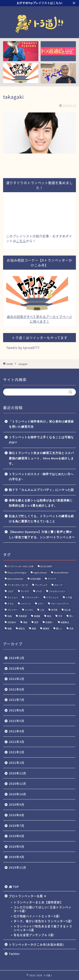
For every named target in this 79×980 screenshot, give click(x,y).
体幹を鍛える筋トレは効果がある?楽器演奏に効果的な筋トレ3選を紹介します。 (41, 503)
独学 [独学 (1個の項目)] (36, 622)
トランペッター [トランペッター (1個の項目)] (32, 597)
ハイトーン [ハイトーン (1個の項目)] (26, 604)
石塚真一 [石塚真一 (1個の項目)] (50, 622)
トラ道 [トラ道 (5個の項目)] (69, 597)
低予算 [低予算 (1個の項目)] (54, 610)
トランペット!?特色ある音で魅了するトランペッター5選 (43, 928)
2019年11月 (18, 867)
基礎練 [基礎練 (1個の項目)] (37, 616)
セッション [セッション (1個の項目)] (13, 597)
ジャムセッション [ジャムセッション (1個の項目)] (57, 591)
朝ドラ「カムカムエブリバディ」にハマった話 (41, 490)
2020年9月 (17, 804)
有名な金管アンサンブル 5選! (34, 935)
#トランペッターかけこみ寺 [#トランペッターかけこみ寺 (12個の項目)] (20, 566)
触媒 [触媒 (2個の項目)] (34, 628)
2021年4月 (17, 731)
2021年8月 (17, 689)
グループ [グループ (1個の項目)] (58, 585)
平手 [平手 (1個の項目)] (60, 616)
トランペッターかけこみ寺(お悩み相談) (36, 944)
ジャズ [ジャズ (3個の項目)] (39, 591)
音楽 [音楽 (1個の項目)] (71, 628)
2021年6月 (17, 710)
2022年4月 (17, 668)
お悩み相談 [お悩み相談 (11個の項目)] (35, 579)
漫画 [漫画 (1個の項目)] (25, 622)
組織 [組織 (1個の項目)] (9, 628)
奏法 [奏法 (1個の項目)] (49, 616)
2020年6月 (17, 836)
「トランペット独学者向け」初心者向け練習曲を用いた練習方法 (41, 424)
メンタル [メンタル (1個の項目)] (29, 610)
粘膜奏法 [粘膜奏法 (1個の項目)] (65, 622)
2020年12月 (18, 773)
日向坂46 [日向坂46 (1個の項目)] (12, 622)
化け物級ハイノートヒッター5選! (37, 916)
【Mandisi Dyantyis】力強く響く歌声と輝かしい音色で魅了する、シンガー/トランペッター (42, 535)
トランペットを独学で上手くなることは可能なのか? (41, 440)
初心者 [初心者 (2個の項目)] (67, 610)
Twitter (14, 954)
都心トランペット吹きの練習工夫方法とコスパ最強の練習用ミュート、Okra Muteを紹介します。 (41, 458)
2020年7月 (17, 826)
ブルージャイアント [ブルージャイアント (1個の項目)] (60, 604)
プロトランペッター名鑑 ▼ (28, 896)
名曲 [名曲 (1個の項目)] (9, 616)
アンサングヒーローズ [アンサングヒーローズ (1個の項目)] (18, 585)
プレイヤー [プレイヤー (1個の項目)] (13, 610)
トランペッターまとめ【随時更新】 (38, 902)
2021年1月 (17, 763)
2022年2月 (17, 679)
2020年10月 (18, 794)
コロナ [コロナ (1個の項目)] (11, 591)
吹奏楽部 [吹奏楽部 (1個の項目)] (23, 616)
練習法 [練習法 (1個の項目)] (22, 628)
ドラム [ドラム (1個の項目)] (11, 604)
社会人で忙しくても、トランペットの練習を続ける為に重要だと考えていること (41, 519)
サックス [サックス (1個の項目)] (25, 591)
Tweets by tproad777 (23, 348)
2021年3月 (17, 742)
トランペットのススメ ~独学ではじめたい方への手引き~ (41, 477)
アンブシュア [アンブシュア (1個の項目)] (41, 585)
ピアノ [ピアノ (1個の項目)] (41, 604)
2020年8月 (17, 815)
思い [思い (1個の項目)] (71, 616)
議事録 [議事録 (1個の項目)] (46, 628)
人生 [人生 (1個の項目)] (42, 610)
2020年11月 (18, 783)
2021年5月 (17, 721)
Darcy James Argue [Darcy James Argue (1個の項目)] (17, 573)
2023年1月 (17, 658)
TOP (14, 887)
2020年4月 (17, 857)
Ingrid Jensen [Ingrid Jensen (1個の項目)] (40, 573)
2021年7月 (17, 700)
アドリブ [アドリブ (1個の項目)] (52, 579)
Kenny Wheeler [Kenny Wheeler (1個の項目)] (61, 573)
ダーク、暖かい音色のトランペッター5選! (43, 921)
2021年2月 (17, 752)
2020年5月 (17, 846)
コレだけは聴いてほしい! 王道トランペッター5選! (42, 909)
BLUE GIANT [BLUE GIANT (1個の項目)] (46, 566)
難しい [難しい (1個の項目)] (59, 628)
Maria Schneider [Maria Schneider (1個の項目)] (15, 579)
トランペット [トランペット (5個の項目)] (52, 597)
